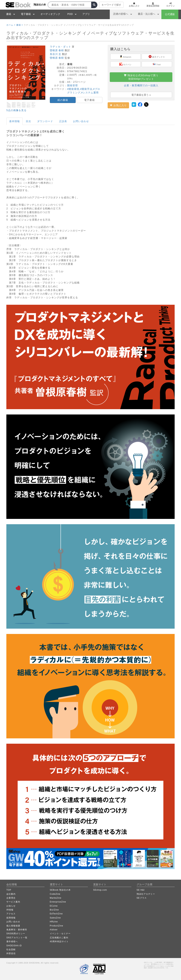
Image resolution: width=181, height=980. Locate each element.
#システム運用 (90, 93)
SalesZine (55, 918)
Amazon (125, 57)
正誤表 (63, 121)
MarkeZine (56, 898)
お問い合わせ (81, 121)
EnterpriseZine (58, 902)
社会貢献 (11, 950)
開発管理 (72, 85)
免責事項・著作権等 (17, 930)
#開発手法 (86, 89)
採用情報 (11, 918)
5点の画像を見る (16, 110)
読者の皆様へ (121, 14)
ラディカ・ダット (60, 47)
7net (157, 64)
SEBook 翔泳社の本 (60, 890)
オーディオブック (50, 14)
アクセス (11, 914)
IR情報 (10, 910)
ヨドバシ (125, 64)
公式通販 (170, 14)
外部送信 (11, 953)
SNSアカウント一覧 (17, 938)
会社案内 (11, 894)
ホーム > (11, 25)
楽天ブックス (157, 57)
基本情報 (14, 121)
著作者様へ (12, 942)
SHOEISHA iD (14, 946)
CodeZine (55, 894)
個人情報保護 (13, 926)
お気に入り (118, 105)
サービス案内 (13, 902)
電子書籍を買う (141, 95)
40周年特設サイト (59, 942)
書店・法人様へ (147, 14)
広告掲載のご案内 (59, 938)
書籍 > (20, 25)
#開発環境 (73, 89)
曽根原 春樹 (57, 50)
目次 (28, 121)
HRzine (54, 922)
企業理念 (11, 898)
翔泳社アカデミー (146, 894)
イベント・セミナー (60, 934)
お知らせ (11, 906)
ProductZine (57, 926)
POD (70, 14)
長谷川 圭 (56, 54)
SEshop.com (100, 890)
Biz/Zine (54, 910)
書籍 (9, 14)
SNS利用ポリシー (16, 934)
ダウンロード (45, 121)
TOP (9, 890)
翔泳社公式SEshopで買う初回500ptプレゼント (141, 77)
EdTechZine (56, 914)
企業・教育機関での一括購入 (141, 85)
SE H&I (141, 890)
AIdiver (54, 930)
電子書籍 (26, 14)
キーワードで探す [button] (111, 5)
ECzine (54, 906)
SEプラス (142, 898)
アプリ (86, 14)
